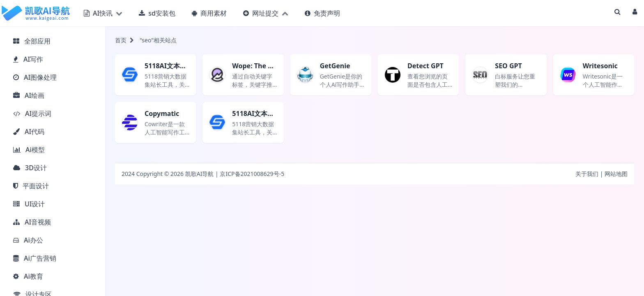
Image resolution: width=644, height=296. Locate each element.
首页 (121, 40)
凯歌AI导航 (200, 174)
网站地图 (616, 174)
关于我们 (587, 174)
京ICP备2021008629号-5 (252, 174)
